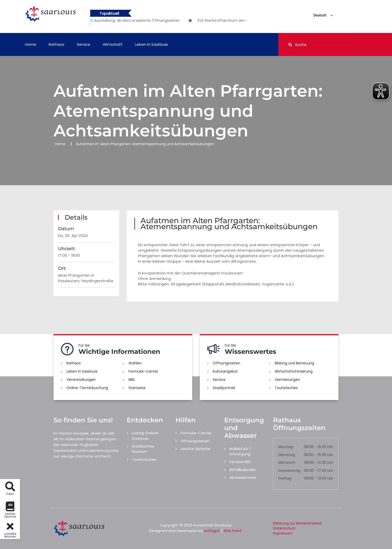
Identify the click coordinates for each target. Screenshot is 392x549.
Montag (285, 447)
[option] (143, 20)
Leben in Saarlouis (151, 44)
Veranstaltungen (81, 380)
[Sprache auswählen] (317, 15)
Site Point (233, 531)
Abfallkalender (242, 470)
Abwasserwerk (243, 477)
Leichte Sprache (195, 449)
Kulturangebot (225, 371)
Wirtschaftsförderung (294, 371)
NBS (132, 380)
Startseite (137, 388)
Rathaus (56, 44)
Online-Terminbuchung (87, 388)
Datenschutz (284, 528)
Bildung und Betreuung (294, 363)
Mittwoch (287, 462)
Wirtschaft (113, 44)
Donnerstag (289, 470)
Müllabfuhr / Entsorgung (240, 451)
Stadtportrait (224, 388)
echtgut (212, 531)
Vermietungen (287, 380)
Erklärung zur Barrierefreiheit (297, 523)
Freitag (285, 478)
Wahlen (135, 363)
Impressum (283, 533)
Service (83, 44)
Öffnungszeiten (226, 363)
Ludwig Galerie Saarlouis (145, 436)
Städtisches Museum (143, 449)
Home (31, 44)
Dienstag (287, 455)
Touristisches (286, 388)
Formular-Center (143, 371)
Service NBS (240, 462)
